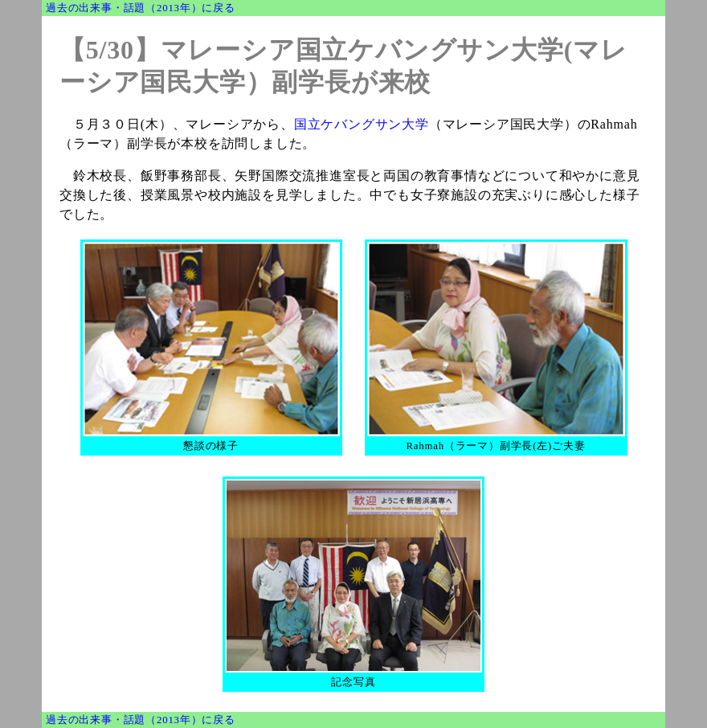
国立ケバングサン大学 (362, 124)
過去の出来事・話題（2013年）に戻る (141, 8)
